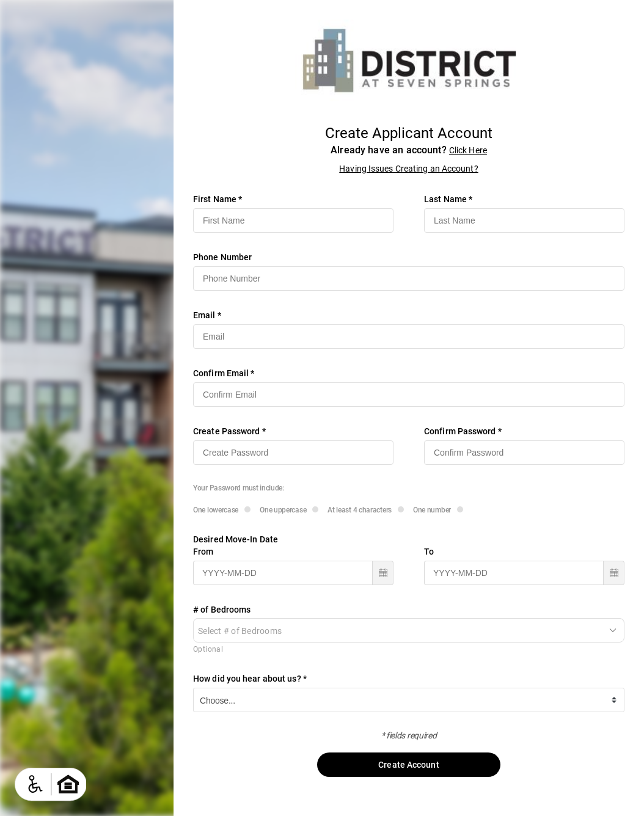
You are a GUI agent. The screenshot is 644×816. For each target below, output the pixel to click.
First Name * (218, 199)
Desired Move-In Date (236, 539)
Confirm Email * (224, 373)
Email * (207, 315)
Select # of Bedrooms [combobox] (240, 631)
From (203, 552)
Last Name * (448, 199)
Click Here (468, 150)
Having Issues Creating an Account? (408, 169)
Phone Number (222, 257)
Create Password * (229, 431)
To (429, 552)
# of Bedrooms (222, 610)
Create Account (409, 765)
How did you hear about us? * (250, 679)
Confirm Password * (463, 431)
